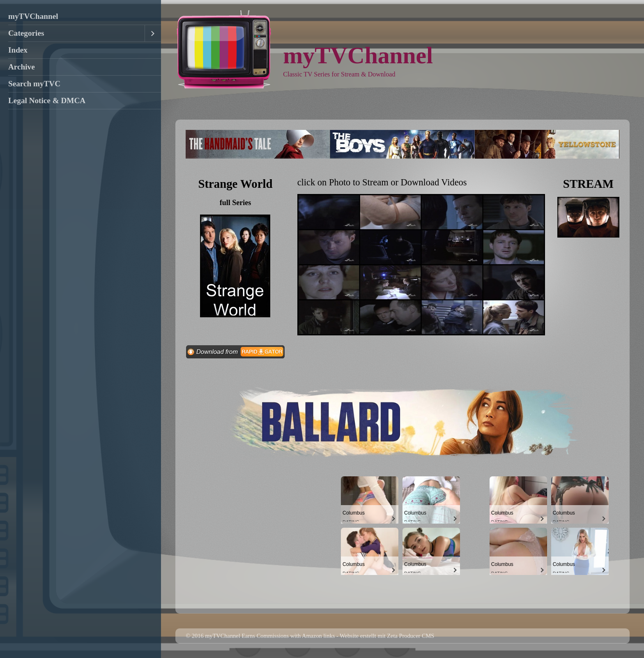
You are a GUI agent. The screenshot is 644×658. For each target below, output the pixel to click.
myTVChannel (33, 16)
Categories (26, 33)
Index (18, 50)
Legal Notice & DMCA (47, 100)
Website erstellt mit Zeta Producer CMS (387, 636)
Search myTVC (34, 84)
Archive (22, 67)
